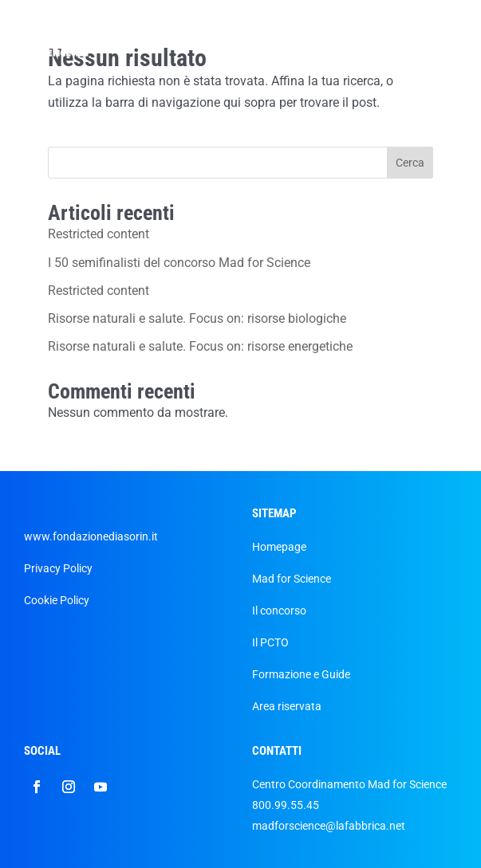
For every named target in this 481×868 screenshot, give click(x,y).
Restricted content (99, 234)
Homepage (279, 547)
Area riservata (287, 706)
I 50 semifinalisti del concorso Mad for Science (179, 263)
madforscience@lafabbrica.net (329, 826)
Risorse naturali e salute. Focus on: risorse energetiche (200, 346)
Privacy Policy (58, 568)
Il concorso (279, 611)
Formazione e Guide (301, 674)
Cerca (410, 163)
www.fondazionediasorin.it (91, 536)
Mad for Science (292, 579)
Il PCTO (270, 642)
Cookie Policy (57, 600)
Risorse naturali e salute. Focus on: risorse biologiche (197, 318)
